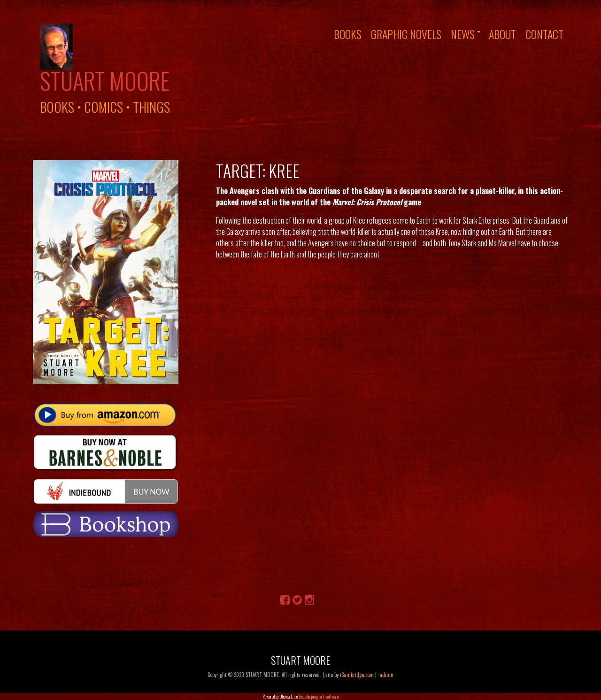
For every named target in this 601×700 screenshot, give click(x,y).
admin (386, 675)
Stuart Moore (105, 80)
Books (348, 34)
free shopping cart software (319, 696)
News (463, 34)
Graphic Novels (406, 34)
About (502, 34)
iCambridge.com (357, 675)
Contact (544, 34)
